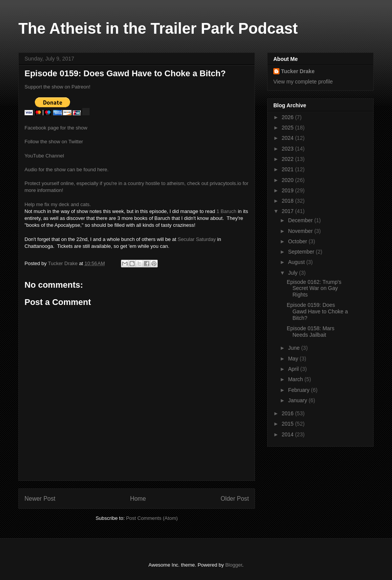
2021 (288, 169)
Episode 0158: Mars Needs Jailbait (311, 332)
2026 (288, 117)
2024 (288, 138)
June (294, 348)
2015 (288, 424)
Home (138, 499)
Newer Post (40, 499)
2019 (288, 190)
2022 (288, 159)
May (294, 359)
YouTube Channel (44, 156)
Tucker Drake (298, 71)
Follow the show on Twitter (54, 142)
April (294, 369)
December (301, 220)
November (301, 231)
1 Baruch (227, 211)
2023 (288, 149)
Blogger (234, 565)
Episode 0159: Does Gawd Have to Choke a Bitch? (317, 311)
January (298, 400)
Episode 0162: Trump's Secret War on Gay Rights (314, 288)
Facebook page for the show (56, 128)
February (299, 390)
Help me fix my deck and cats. (58, 204)
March (296, 379)
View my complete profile (303, 82)
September (302, 252)
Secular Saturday (197, 239)
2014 (288, 434)
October (298, 241)
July (293, 273)
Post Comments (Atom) (152, 518)
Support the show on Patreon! (57, 87)
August (297, 262)
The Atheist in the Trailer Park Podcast (158, 28)
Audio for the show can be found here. (67, 170)
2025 (288, 128)
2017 (288, 211)
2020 (288, 180)
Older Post (235, 499)
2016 (288, 413)
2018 (288, 201)
